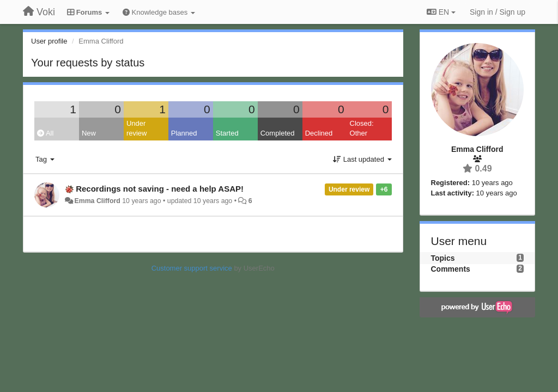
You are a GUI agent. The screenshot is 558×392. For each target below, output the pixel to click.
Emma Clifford (97, 201)
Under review (137, 128)
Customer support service (192, 268)
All (45, 133)
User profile (49, 41)
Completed (278, 133)
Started (227, 133)
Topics (443, 258)
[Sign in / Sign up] (498, 12)
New (89, 133)
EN (441, 12)
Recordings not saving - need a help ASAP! (160, 189)
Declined (319, 133)
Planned (184, 133)
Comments (451, 269)
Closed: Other (362, 128)
